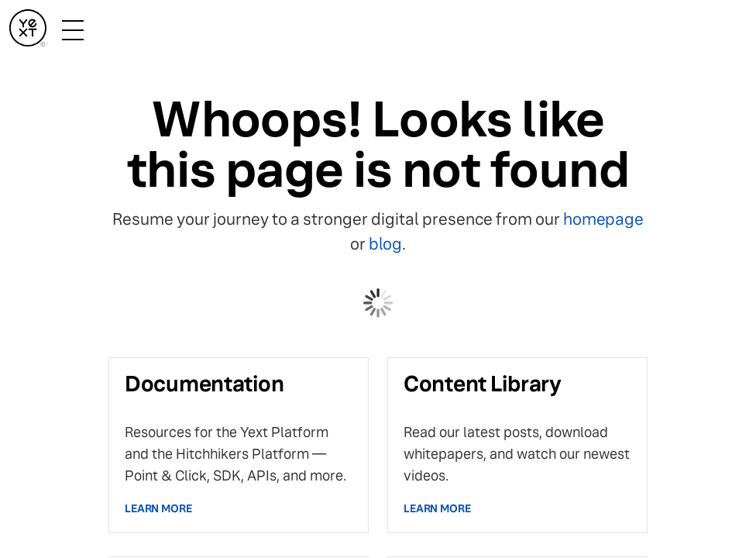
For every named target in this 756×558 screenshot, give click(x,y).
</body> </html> (378, 279)
